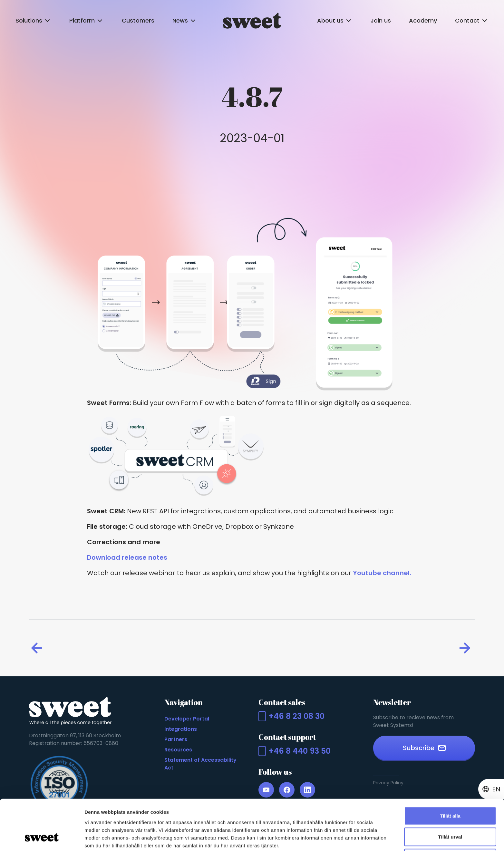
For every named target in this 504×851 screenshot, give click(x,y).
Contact (472, 20)
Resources (178, 750)
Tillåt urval (450, 793)
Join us (381, 20)
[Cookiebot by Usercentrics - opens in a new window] (42, 838)
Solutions (33, 20)
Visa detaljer (350, 838)
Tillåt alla (450, 772)
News (185, 20)
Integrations (181, 729)
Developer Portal (187, 719)
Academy (423, 20)
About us (335, 20)
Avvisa (450, 814)
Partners (176, 739)
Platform (87, 20)
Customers (138, 20)
